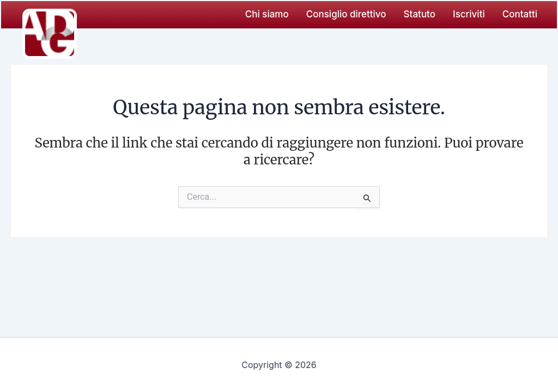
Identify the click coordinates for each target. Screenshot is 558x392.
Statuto (420, 14)
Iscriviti (469, 14)
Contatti (520, 14)
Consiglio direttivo (346, 14)
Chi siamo (267, 14)
